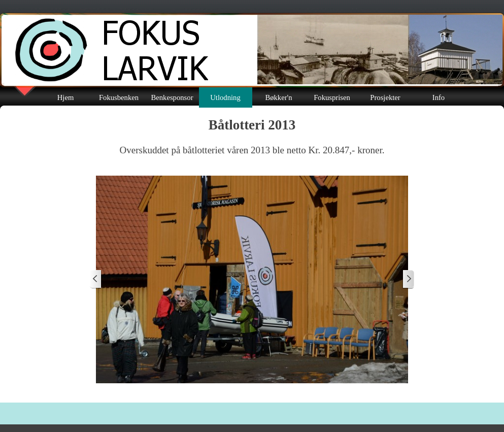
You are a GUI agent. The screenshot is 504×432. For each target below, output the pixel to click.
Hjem (66, 97)
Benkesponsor (172, 97)
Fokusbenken (119, 97)
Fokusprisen (332, 97)
